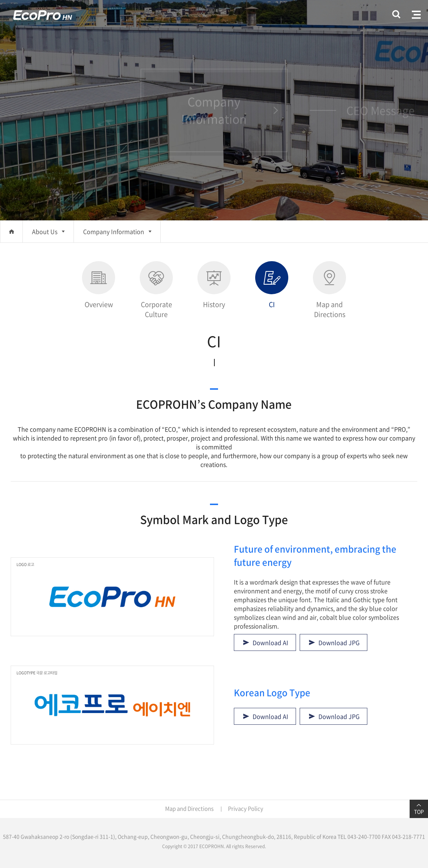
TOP (419, 809)
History (214, 285)
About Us (45, 231)
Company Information (114, 231)
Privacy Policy (246, 808)
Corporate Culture (156, 290)
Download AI (270, 642)
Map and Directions (329, 290)
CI (272, 285)
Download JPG (339, 642)
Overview (99, 285)
